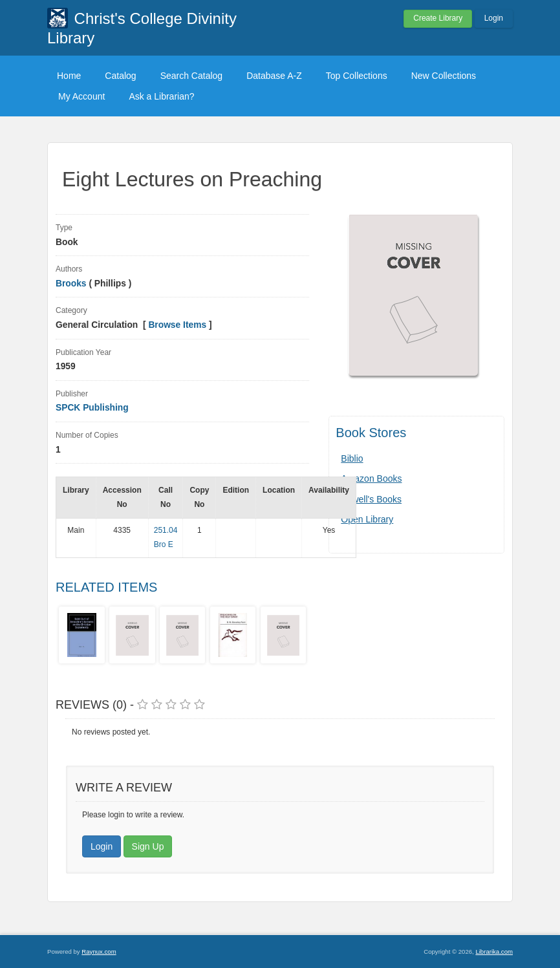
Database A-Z (274, 76)
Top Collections (357, 76)
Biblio (352, 458)
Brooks (72, 284)
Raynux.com (99, 952)
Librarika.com (494, 952)
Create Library (438, 18)
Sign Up (148, 846)
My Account (81, 96)
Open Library (367, 519)
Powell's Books (371, 499)
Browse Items (177, 325)
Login (494, 18)
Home (69, 76)
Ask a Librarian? (161, 96)
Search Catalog (192, 76)
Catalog (120, 76)
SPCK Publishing (92, 408)
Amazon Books (371, 479)
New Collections (444, 76)
